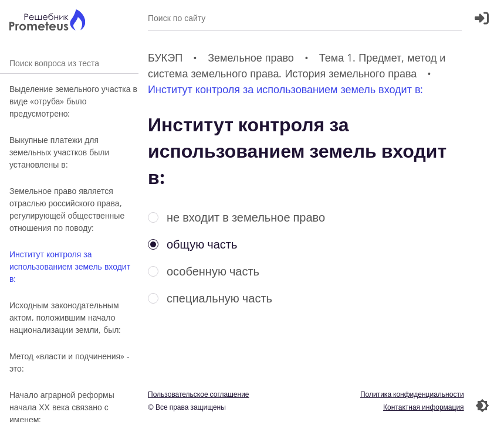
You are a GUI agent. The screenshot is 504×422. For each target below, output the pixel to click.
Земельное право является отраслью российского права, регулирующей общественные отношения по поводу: (67, 209)
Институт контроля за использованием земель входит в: (70, 266)
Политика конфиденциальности (412, 394)
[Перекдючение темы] (482, 406)
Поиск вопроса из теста (69, 63)
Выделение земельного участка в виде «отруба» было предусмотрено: (73, 101)
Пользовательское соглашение (199, 394)
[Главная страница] (47, 21)
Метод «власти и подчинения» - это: (70, 362)
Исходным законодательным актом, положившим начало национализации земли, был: (65, 317)
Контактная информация (424, 407)
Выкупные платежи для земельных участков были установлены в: (59, 152)
